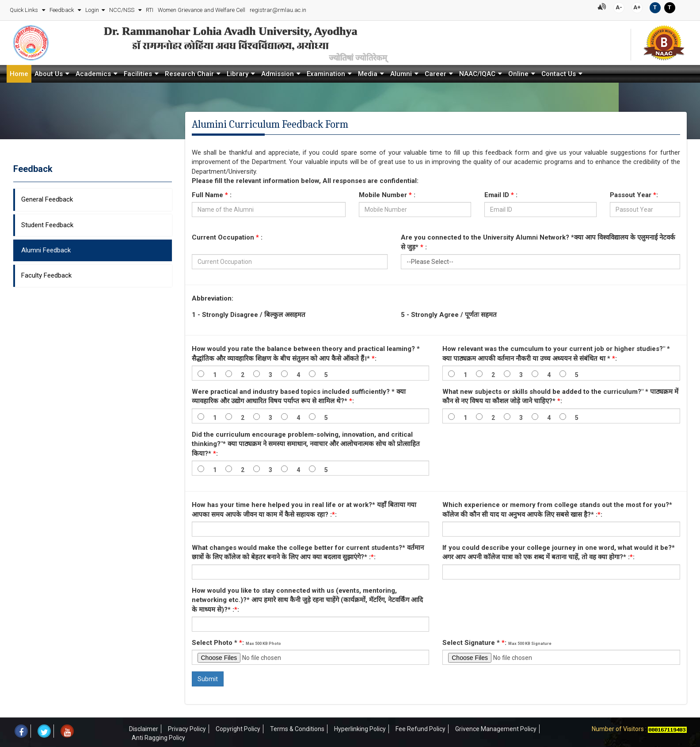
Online (518, 72)
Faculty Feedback (46, 274)
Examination (326, 72)
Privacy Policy (187, 727)
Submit (208, 677)
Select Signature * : (497, 641)
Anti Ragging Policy (158, 736)
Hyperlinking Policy (360, 727)
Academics (93, 72)
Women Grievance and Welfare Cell (201, 9)
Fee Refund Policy (420, 727)
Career (436, 72)
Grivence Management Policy (496, 727)
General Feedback (47, 198)
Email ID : (501, 193)
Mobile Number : (387, 193)
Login (92, 9)
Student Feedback (47, 223)
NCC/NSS (122, 9)
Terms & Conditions (297, 727)
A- (619, 6)
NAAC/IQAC (477, 72)
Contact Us (559, 72)
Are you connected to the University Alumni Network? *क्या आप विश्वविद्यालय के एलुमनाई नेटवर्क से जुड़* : (538, 240)
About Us (49, 72)
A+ (637, 6)
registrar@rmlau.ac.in (278, 9)
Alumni (401, 72)
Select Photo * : (236, 641)
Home (19, 72)
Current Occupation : (227, 236)
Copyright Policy (238, 727)
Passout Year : (634, 193)
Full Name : (212, 193)
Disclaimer (144, 727)
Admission (278, 72)
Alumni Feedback (46, 248)
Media (368, 72)
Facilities (138, 72)
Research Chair (189, 72)
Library (238, 72)
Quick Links (24, 9)
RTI (149, 9)
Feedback (62, 9)
